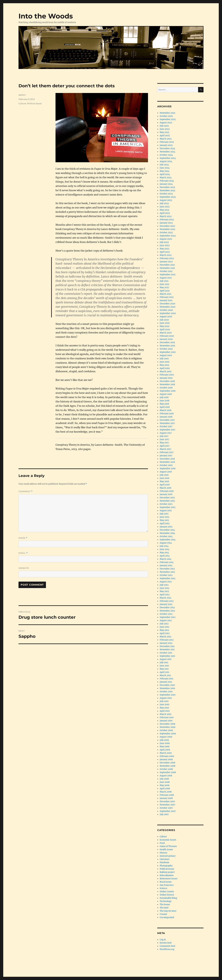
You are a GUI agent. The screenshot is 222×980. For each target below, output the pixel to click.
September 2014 (168, 540)
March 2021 (165, 294)
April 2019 (165, 368)
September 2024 (168, 158)
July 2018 (164, 397)
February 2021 (167, 297)
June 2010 (164, 705)
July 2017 (164, 436)
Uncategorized (167, 917)
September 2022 (168, 236)
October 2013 (166, 575)
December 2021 (167, 265)
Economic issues (168, 840)
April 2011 (164, 672)
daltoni (22, 95)
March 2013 (165, 598)
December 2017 (167, 420)
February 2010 (167, 717)
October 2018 (166, 388)
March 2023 (166, 216)
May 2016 (164, 481)
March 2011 (165, 675)
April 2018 (165, 407)
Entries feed (166, 943)
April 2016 (165, 485)
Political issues (34, 103)
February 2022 (167, 258)
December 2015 (167, 498)
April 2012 (165, 633)
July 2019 (164, 359)
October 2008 (166, 769)
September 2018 (168, 391)
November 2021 (167, 268)
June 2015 (164, 517)
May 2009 (165, 747)
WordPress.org (167, 949)
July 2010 (164, 701)
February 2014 (167, 562)
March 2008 (166, 792)
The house (165, 904)
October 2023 (166, 194)
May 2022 (164, 249)
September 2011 (167, 656)
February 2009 (167, 756)
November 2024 (168, 152)
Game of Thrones (168, 846)
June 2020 (165, 323)
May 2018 (164, 404)
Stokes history (167, 895)
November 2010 (167, 688)
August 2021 (166, 278)
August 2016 (166, 472)
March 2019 (166, 372)
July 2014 (164, 546)
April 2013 (165, 595)
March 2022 (166, 255)
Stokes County (167, 892)
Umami (163, 914)
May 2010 (164, 708)
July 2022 (164, 242)
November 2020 (168, 307)
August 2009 (166, 737)
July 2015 (164, 514)
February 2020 (167, 336)
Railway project (167, 872)
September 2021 (168, 275)
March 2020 (166, 333)
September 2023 (168, 197)
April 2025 (165, 136)
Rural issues (166, 882)
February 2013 (167, 601)
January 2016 (166, 494)
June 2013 (164, 588)
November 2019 (167, 346)
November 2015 (167, 501)
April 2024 (165, 174)
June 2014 (164, 549)
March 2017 (165, 449)
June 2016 (165, 478)
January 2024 (166, 184)
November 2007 (168, 805)
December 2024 (167, 148)
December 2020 (167, 304)
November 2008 (168, 766)
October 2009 (166, 730)
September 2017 (168, 430)
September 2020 (168, 313)
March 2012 (165, 637)
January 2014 (166, 566)
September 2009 (168, 734)
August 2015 (166, 511)
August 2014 (166, 543)
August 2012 (166, 620)
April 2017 (165, 446)
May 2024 (164, 171)
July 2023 (164, 203)
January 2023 (166, 223)
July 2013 (164, 585)
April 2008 (165, 789)
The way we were (168, 911)
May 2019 (164, 365)
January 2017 (166, 456)
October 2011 (166, 653)
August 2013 (166, 582)
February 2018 (167, 414)
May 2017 (164, 443)
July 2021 (164, 281)
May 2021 (164, 287)
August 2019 (166, 355)
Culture (22, 103)
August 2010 (166, 698)
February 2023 (167, 220)
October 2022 (166, 233)
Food (162, 843)
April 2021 (165, 291)
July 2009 (164, 740)
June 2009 (165, 743)
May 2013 (164, 591)
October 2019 (166, 349)
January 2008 (166, 798)
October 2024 (166, 155)
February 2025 (167, 142)
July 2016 (164, 475)
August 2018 (166, 394)
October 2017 (166, 426)
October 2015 (166, 504)
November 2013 (167, 572)
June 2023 (165, 207)
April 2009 (165, 750)
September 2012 (168, 617)
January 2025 (166, 145)
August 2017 (166, 433)
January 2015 (166, 527)
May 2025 (164, 132)
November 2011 (167, 650)
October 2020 (166, 310)
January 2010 (166, 721)
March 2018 (165, 410)
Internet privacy (168, 856)
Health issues (166, 850)
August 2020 (166, 317)
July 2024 (164, 165)
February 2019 (167, 375)
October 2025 (166, 116)
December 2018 (167, 381)
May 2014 (164, 553)
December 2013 (167, 569)
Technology (166, 901)
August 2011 (166, 659)
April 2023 (165, 213)
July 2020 (164, 320)
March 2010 (165, 714)
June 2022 (165, 245)
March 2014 (165, 559)
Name (23, 538)
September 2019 (168, 352)
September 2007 (168, 811)
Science (163, 888)
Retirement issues (169, 879)
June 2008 (165, 782)
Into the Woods (46, 16)
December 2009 (168, 724)
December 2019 (167, 342)
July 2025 (164, 126)
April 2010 (165, 711)
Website (24, 568)
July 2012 (164, 624)
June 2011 (164, 666)
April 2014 (165, 556)
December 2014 (167, 530)
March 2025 (166, 139)
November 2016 (167, 462)
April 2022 (165, 252)
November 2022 (168, 229)
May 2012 (164, 630)
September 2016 (168, 469)
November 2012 (167, 611)
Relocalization (167, 875)
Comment (26, 491)
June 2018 (164, 401)
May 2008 (164, 785)
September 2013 (168, 578)
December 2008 (167, 763)
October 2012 (166, 614)
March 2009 (166, 753)
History (163, 853)
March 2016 (166, 488)
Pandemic (165, 862)
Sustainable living (168, 898)
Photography (166, 866)
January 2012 (166, 643)
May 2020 (164, 326)
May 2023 (164, 210)
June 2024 (165, 168)
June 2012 (164, 627)
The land (164, 908)
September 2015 (168, 507)
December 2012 (167, 608)
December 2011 (167, 646)
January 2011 (166, 682)
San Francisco (167, 885)
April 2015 (165, 523)
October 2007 (166, 808)
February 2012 (167, 640)
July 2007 (164, 814)
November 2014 (167, 533)
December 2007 (167, 802)
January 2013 (166, 604)
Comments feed (167, 946)
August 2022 (166, 239)
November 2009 (168, 727)
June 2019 (165, 362)
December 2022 (167, 226)
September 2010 (168, 695)
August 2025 (166, 123)
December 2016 (167, 459)
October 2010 (166, 692)
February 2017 (167, 452)
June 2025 (165, 129)
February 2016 (167, 491)
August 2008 (166, 776)
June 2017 (164, 439)
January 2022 (166, 262)
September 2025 (168, 119)
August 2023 (166, 200)
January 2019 (166, 378)
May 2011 (164, 669)
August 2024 (166, 161)
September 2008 (168, 772)
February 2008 (167, 795)
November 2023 (167, 191)
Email (23, 553)
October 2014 (166, 536)
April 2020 (165, 330)
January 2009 (166, 759)
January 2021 (166, 300)
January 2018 (166, 417)
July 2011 (164, 662)
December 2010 (167, 685)
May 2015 (164, 520)
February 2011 (166, 679)
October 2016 (166, 465)
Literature (165, 859)
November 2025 (168, 113)
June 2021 (164, 284)
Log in (163, 940)
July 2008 (164, 779)
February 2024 (167, 181)
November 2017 (167, 423)
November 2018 (167, 384)
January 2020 (166, 339)
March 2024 (166, 178)
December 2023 (167, 187)
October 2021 (166, 271)
